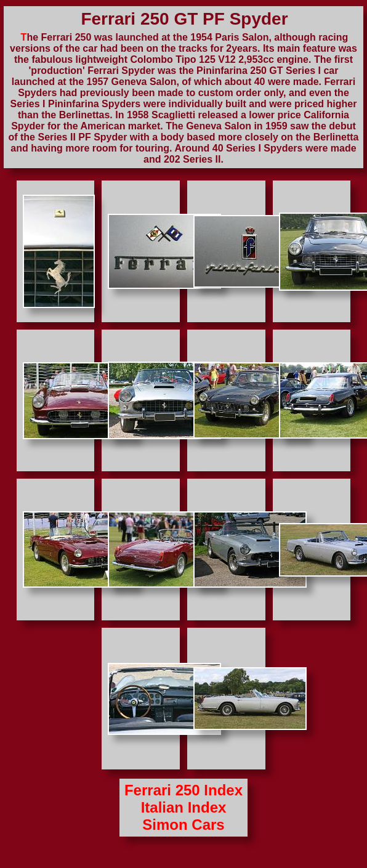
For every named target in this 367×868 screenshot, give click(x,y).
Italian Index (184, 807)
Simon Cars (183, 825)
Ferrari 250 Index (183, 790)
